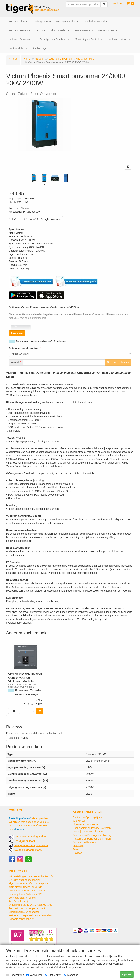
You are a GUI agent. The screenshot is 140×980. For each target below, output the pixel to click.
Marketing (71, 975)
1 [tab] (44, 185)
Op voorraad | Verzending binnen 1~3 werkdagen (42, 341)
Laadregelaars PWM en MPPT (26, 894)
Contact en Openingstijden (87, 817)
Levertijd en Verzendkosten (88, 832)
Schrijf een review (51, 219)
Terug (14, 59)
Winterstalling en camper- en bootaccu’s (31, 876)
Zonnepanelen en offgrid (22, 898)
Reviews (77, 853)
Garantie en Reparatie (85, 842)
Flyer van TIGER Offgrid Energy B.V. (29, 883)
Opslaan (127, 974)
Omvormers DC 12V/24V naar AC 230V (31, 905)
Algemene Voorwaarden (86, 824)
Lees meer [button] (17, 333)
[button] (117, 4)
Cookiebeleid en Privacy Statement (92, 828)
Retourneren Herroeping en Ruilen (92, 839)
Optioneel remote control (24, 348)
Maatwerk (78, 846)
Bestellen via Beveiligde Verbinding (92, 835)
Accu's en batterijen (20, 901)
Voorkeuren (34, 975)
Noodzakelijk (15, 975)
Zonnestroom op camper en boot (27, 908)
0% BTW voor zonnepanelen (25, 880)
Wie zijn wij (79, 821)
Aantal (15, 362)
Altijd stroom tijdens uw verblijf (26, 887)
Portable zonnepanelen (22, 919)
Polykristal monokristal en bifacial (27, 891)
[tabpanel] (34, 178)
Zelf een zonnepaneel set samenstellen (31, 915)
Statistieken (53, 975)
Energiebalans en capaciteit (24, 912)
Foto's (76, 849)
